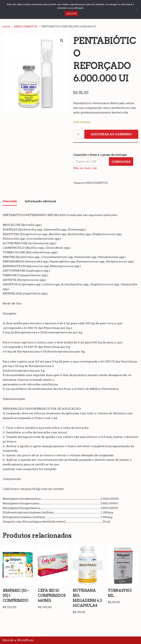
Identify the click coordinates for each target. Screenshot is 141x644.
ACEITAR (71, 14)
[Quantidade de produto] (78, 134)
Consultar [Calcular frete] (121, 162)
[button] (62, 41)
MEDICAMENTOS (26, 26)
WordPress (25, 640)
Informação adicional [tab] (40, 201)
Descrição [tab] (10, 201)
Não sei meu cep (85, 168)
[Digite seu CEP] (90, 161)
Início (6, 26)
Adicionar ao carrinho (111, 134)
